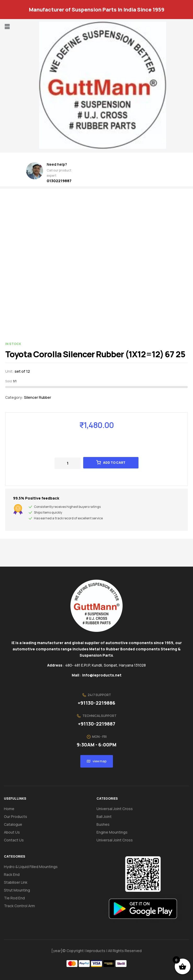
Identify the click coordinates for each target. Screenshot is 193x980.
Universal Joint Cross (115, 809)
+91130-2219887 (97, 724)
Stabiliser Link (16, 882)
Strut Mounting (17, 890)
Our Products (16, 816)
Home (9, 809)
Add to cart (114, 463)
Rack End (12, 874)
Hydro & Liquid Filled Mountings (31, 867)
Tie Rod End (14, 898)
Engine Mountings (112, 832)
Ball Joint (104, 816)
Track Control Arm (19, 906)
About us (12, 832)
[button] (7, 26)
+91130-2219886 (96, 703)
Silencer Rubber (38, 397)
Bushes (103, 824)
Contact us (14, 840)
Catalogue (16, 824)
